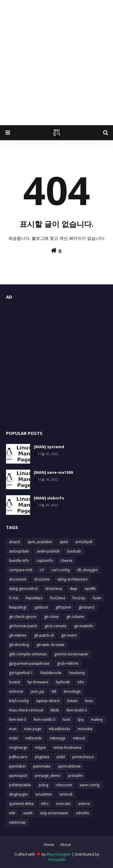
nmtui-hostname (67, 748)
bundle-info (19, 561)
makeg (97, 719)
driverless (54, 589)
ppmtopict (18, 776)
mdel (13, 738)
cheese (67, 561)
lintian (72, 701)
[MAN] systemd (49, 447)
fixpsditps (34, 598)
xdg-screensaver (54, 813)
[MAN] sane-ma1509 (53, 472)
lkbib (55, 710)
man (13, 729)
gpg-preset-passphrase (29, 663)
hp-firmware (38, 682)
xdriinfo (83, 813)
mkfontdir (34, 738)
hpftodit (63, 682)
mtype (40, 748)
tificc (45, 804)
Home (49, 845)
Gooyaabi (57, 859)
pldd (61, 757)
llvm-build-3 (77, 710)
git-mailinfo (84, 626)
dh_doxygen (88, 570)
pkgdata (42, 757)
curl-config (61, 570)
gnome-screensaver (71, 654)
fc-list (14, 598)
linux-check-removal (26, 710)
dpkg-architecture (72, 579)
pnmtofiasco (83, 757)
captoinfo (45, 561)
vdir (12, 813)
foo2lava (58, 598)
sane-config (89, 785)
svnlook (66, 794)
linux (89, 701)
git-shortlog (19, 645)
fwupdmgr (18, 607)
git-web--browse (50, 645)
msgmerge (18, 748)
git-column (75, 617)
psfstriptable (20, 785)
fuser (97, 598)
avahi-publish (48, 551)
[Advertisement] (56, 63)
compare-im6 (21, 570)
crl (42, 570)
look (66, 719)
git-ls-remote (56, 626)
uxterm (84, 804)
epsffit (90, 589)
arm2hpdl (84, 542)
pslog (43, 785)
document (18, 579)
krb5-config (19, 701)
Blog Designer (59, 854)
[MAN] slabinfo (49, 498)
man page (33, 729)
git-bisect (86, 607)
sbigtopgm (18, 794)
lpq (81, 719)
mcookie (85, 729)
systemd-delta (21, 804)
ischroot (16, 691)
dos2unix (42, 579)
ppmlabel (17, 766)
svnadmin (44, 794)
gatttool (41, 607)
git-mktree (18, 635)
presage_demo (48, 776)
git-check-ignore (23, 617)
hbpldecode (51, 673)
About (66, 845)
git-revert (69, 635)
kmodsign (72, 691)
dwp (73, 589)
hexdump (77, 673)
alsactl (14, 542)
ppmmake (42, 766)
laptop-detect (48, 701)
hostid (14, 682)
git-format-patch (23, 626)
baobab (74, 551)
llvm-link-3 (18, 719)
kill (54, 691)
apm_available (40, 542)
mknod (79, 738)
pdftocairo (18, 757)
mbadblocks (60, 729)
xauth (28, 813)
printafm (75, 776)
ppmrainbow (69, 766)
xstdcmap (17, 822)
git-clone (51, 617)
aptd (64, 542)
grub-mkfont (68, 663)
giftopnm (63, 607)
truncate (63, 804)
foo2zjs (79, 598)
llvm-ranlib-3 (44, 719)
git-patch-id (44, 635)
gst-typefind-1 (21, 673)
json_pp (38, 691)
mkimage (58, 738)
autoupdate (19, 551)
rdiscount (64, 785)
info (81, 682)
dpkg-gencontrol (23, 589)
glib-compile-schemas (28, 654)
